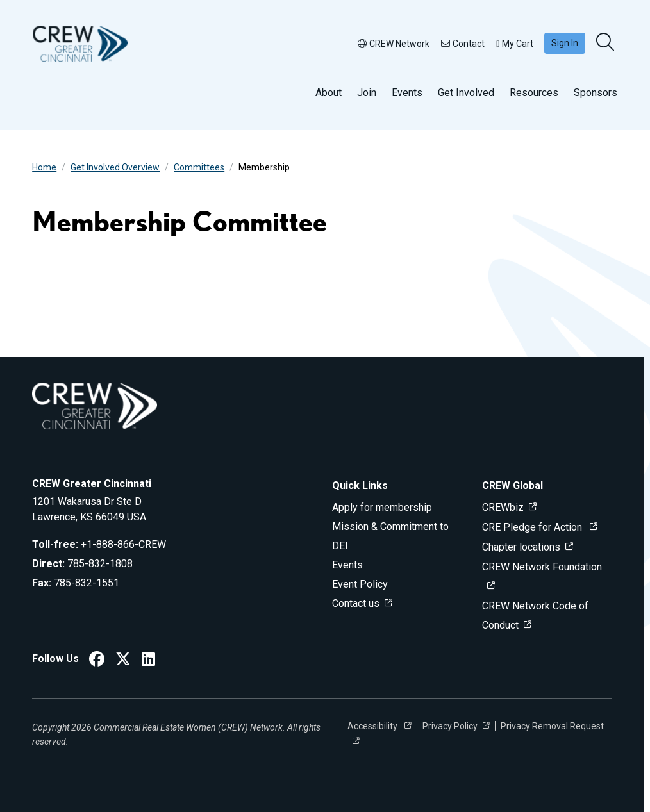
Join (367, 93)
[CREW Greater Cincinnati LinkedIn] (148, 661)
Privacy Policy (450, 726)
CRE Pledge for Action (533, 527)
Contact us (356, 603)
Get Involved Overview (115, 167)
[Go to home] (80, 44)
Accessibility (373, 726)
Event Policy (360, 584)
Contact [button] (463, 44)
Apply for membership (382, 507)
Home (44, 167)
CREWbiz (503, 507)
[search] (606, 43)
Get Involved (466, 93)
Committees (199, 167)
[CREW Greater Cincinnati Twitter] (123, 661)
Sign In (565, 43)
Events (407, 93)
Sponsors (596, 93)
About (329, 93)
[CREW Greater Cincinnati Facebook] (97, 661)
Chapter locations (521, 547)
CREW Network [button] (394, 44)
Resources (534, 93)
